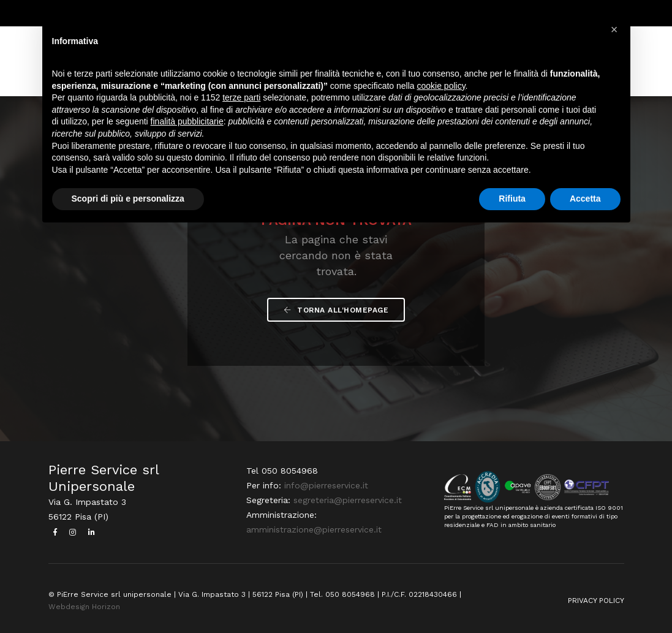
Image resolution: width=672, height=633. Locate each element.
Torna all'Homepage (336, 310)
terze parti (241, 97)
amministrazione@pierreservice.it (314, 529)
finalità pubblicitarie (187, 121)
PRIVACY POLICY (596, 601)
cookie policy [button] (441, 86)
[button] (614, 29)
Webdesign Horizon (84, 607)
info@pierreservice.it (326, 485)
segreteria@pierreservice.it (348, 500)
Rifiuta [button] (512, 199)
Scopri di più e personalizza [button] (128, 199)
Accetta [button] (585, 199)
